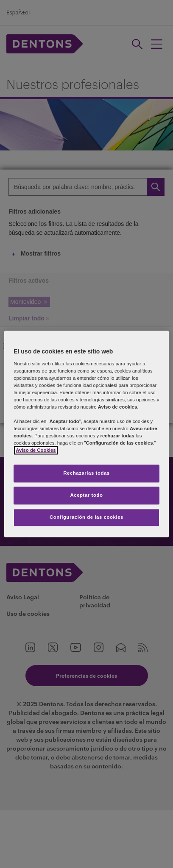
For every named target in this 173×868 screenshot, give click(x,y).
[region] (86, 434)
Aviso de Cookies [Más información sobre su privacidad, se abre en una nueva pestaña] (36, 451)
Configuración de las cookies (86, 517)
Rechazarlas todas (86, 473)
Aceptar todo (87, 495)
